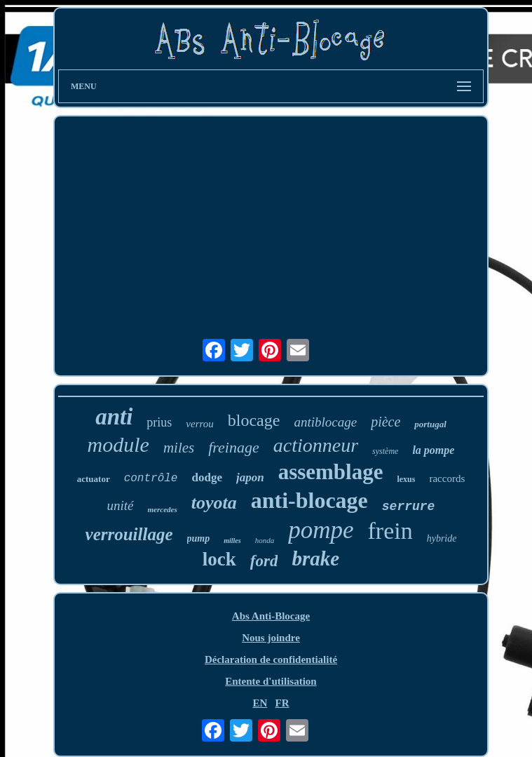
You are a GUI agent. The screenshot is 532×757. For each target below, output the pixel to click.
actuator (94, 479)
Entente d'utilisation (271, 681)
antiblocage (325, 422)
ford (264, 561)
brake (315, 558)
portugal (430, 424)
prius (159, 422)
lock (219, 559)
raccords (447, 478)
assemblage (331, 472)
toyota (214, 503)
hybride (442, 538)
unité (121, 505)
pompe (321, 530)
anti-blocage (309, 500)
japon (250, 477)
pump (199, 538)
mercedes (163, 509)
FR (282, 703)
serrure (409, 507)
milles (232, 541)
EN (260, 703)
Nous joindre (271, 638)
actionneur (316, 445)
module (118, 444)
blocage (254, 420)
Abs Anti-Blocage (271, 616)
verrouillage (129, 534)
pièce (386, 422)
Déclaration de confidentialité (271, 659)
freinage (234, 447)
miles (179, 448)
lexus (406, 479)
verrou (199, 424)
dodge (206, 477)
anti (114, 417)
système (385, 451)
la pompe (433, 450)
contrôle (151, 478)
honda (265, 540)
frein (390, 531)
